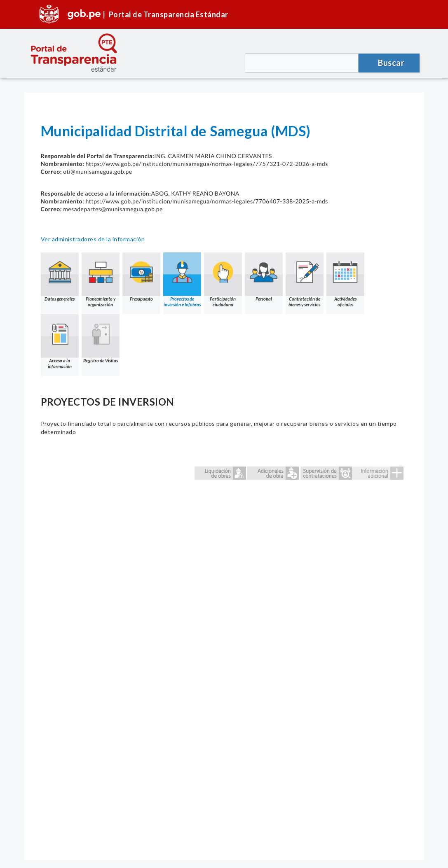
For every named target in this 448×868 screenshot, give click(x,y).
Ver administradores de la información (93, 239)
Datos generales (60, 277)
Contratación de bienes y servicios (305, 280)
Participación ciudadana (223, 280)
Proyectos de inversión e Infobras (182, 280)
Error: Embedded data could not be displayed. (224, 648)
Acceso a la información (60, 342)
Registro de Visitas (101, 339)
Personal (264, 277)
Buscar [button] (391, 63)
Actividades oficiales (345, 280)
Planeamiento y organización (101, 280)
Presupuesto (141, 277)
